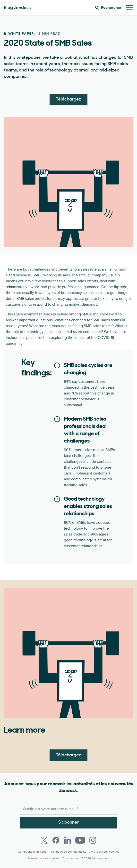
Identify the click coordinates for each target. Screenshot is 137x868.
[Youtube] (80, 840)
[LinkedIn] (68, 840)
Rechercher (108, 8)
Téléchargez (68, 99)
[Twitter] (44, 840)
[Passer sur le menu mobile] (130, 8)
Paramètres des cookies (44, 858)
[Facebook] (56, 840)
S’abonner (69, 823)
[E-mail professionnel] (68, 809)
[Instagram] (93, 840)
